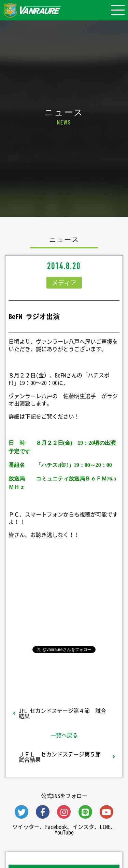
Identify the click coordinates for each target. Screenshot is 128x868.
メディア (64, 283)
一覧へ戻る (64, 735)
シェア (64, 604)
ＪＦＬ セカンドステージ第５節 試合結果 (62, 757)
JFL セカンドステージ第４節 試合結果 (62, 713)
